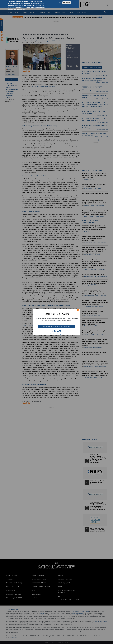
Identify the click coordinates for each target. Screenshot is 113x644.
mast (55, 331)
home (60, 331)
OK (60, 3)
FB (50, 331)
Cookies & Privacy (56, 334)
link (58, 331)
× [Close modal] (78, 310)
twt (53, 331)
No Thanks (67, 3)
